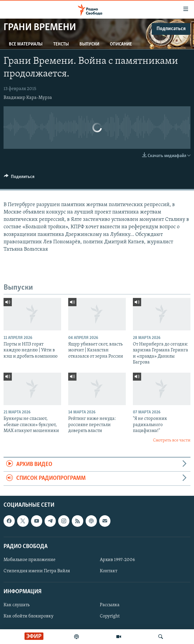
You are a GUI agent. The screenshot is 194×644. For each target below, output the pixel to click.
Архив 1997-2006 (117, 560)
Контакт (109, 571)
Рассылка (110, 605)
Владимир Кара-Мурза (28, 98)
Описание (121, 44)
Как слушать (17, 605)
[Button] (19, 178)
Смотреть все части (172, 440)
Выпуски (89, 44)
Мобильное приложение (30, 560)
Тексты (61, 44)
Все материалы (26, 44)
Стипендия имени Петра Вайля (37, 571)
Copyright (110, 616)
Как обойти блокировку (28, 616)
